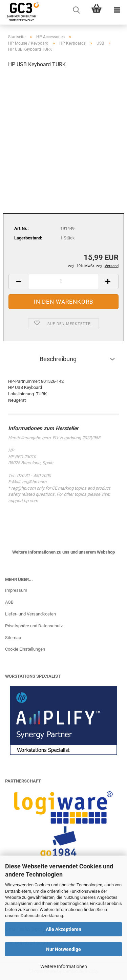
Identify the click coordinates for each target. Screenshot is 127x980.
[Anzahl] (63, 282)
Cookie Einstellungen (25, 649)
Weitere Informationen (64, 966)
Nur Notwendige (63, 949)
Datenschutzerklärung (42, 916)
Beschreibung (58, 359)
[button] (19, 282)
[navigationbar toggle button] (117, 10)
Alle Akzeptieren (63, 929)
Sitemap (13, 638)
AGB (9, 602)
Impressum (16, 590)
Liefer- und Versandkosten (30, 614)
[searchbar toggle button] (76, 10)
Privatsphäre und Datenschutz (34, 626)
